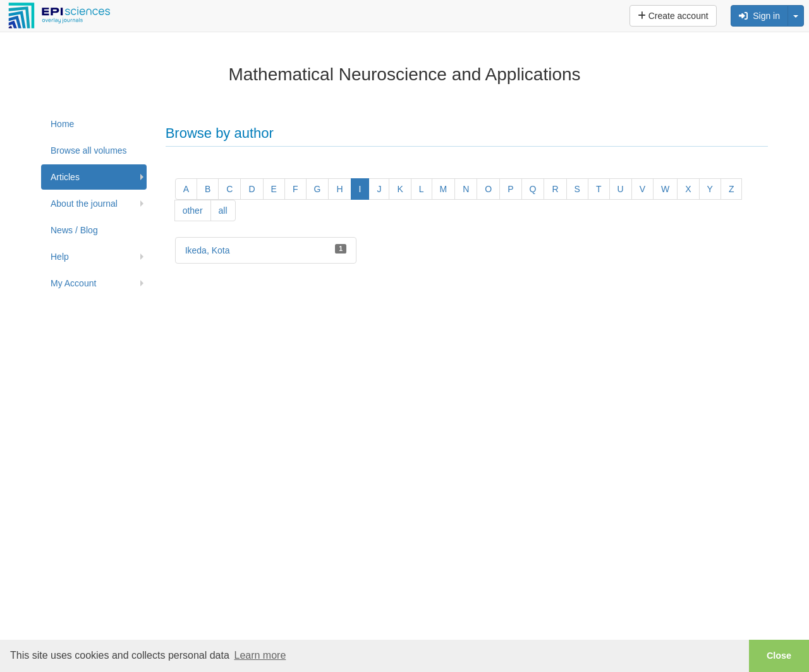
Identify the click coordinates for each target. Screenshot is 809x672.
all (223, 211)
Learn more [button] (260, 655)
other (193, 211)
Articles (65, 177)
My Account (73, 283)
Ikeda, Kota (208, 250)
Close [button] (779, 656)
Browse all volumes (89, 150)
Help (60, 257)
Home (62, 124)
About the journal (84, 204)
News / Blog (74, 230)
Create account (673, 16)
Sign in (759, 16)
